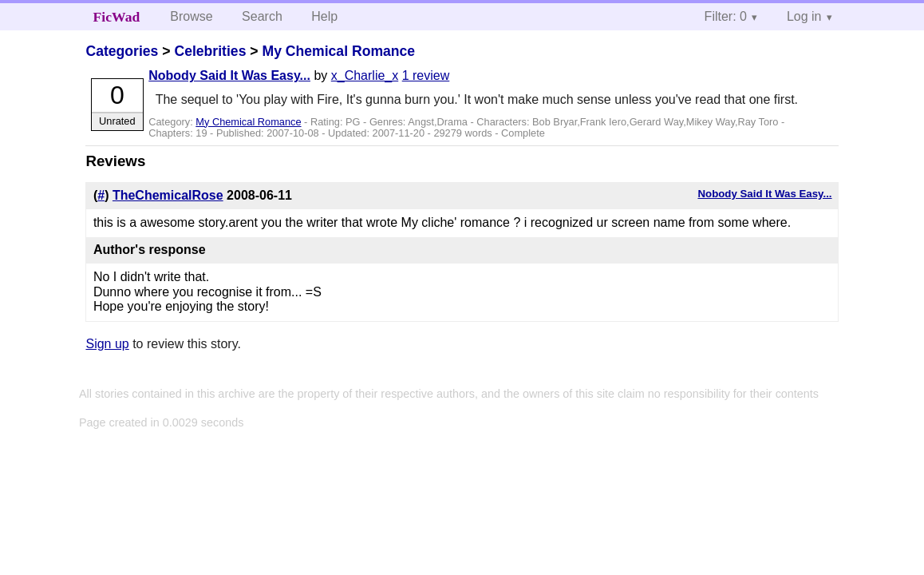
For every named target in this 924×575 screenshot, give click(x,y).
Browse (191, 16)
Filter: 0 (726, 16)
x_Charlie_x (365, 75)
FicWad (117, 17)
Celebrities (210, 51)
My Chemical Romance (338, 51)
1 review (426, 75)
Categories (122, 51)
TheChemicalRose (168, 195)
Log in (804, 16)
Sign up (107, 344)
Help (324, 16)
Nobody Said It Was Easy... (229, 75)
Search (262, 16)
